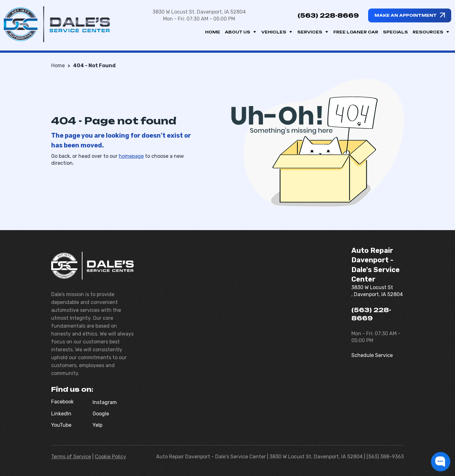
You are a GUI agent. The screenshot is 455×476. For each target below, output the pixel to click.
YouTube (61, 425)
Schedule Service (372, 355)
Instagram (105, 402)
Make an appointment (406, 15)
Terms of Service (71, 457)
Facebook (62, 402)
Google (101, 414)
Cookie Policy (110, 457)
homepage (131, 156)
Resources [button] (431, 32)
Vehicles (277, 32)
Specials (395, 32)
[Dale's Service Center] (57, 24)
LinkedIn (61, 414)
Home (213, 32)
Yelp (97, 425)
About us (241, 32)
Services (313, 32)
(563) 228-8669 (328, 15)
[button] (441, 462)
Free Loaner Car (356, 32)
